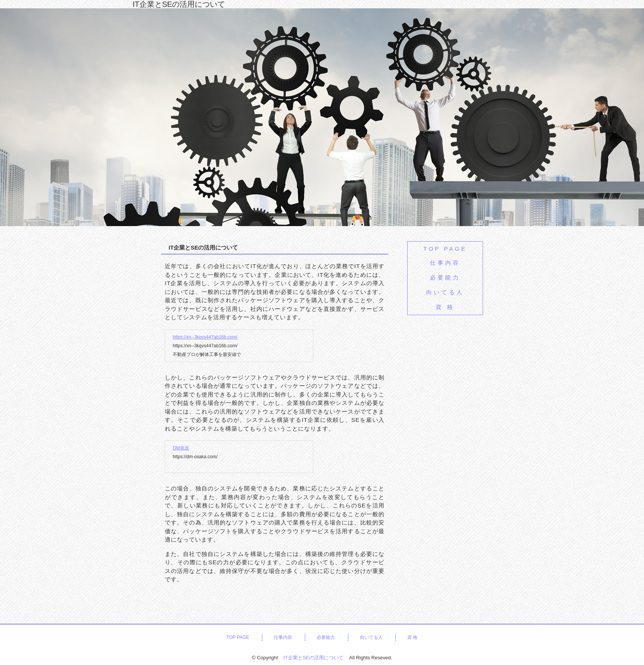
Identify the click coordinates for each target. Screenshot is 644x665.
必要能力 (445, 277)
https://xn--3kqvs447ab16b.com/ (205, 337)
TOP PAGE (445, 249)
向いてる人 (445, 292)
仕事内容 (445, 263)
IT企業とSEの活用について (179, 4)
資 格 (445, 307)
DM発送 (181, 448)
